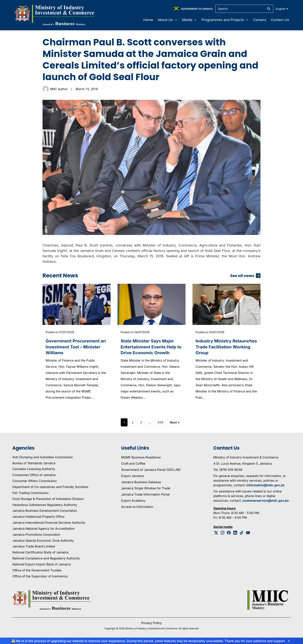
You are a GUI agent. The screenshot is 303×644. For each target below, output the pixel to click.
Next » (175, 424)
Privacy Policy (151, 624)
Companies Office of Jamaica (34, 476)
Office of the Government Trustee (37, 572)
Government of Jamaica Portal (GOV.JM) (151, 471)
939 (160, 424)
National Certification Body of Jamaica (40, 554)
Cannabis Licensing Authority (34, 470)
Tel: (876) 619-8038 (228, 471)
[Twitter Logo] (216, 534)
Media (190, 20)
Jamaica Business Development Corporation (45, 512)
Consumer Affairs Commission (34, 482)
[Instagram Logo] (223, 534)
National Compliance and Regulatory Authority (46, 560)
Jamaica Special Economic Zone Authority (43, 542)
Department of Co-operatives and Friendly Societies (50, 488)
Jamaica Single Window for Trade (146, 490)
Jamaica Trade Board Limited (34, 548)
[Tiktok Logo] (242, 534)
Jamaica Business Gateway (141, 483)
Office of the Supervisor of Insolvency (40, 578)
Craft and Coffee (133, 465)
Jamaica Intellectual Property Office (38, 518)
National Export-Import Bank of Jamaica (42, 566)
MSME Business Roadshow (141, 459)
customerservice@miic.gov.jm (266, 502)
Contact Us (280, 20)
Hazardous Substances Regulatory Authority (45, 506)
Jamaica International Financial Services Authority (49, 524)
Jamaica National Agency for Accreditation (43, 530)
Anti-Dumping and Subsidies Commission (43, 458)
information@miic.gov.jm (266, 486)
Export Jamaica (132, 477)
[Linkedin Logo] (235, 534)
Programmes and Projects (225, 20)
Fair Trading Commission (30, 494)
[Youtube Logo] (248, 534)
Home (148, 20)
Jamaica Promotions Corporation (36, 536)
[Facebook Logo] (229, 534)
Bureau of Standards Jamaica (34, 464)
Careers (260, 20)
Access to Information (137, 508)
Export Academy (133, 502)
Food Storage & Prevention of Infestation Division (48, 500)
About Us (168, 20)
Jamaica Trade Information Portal (145, 496)
